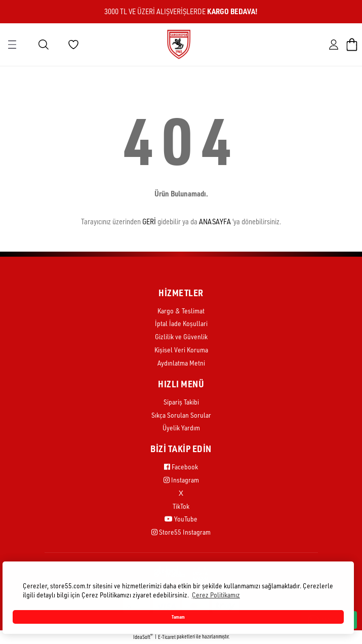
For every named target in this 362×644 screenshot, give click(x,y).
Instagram (181, 480)
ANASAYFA (215, 222)
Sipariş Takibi (181, 402)
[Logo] (179, 44)
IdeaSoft (143, 637)
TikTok (181, 506)
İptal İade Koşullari (181, 323)
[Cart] (352, 45)
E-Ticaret (167, 637)
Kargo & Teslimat (181, 311)
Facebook (181, 467)
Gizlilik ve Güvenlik (181, 336)
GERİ (149, 222)
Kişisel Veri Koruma (181, 350)
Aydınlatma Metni (181, 363)
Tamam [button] (178, 617)
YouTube (181, 519)
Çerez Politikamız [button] (216, 595)
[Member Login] (334, 45)
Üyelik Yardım (181, 428)
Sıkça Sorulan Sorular (181, 415)
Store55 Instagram (181, 532)
